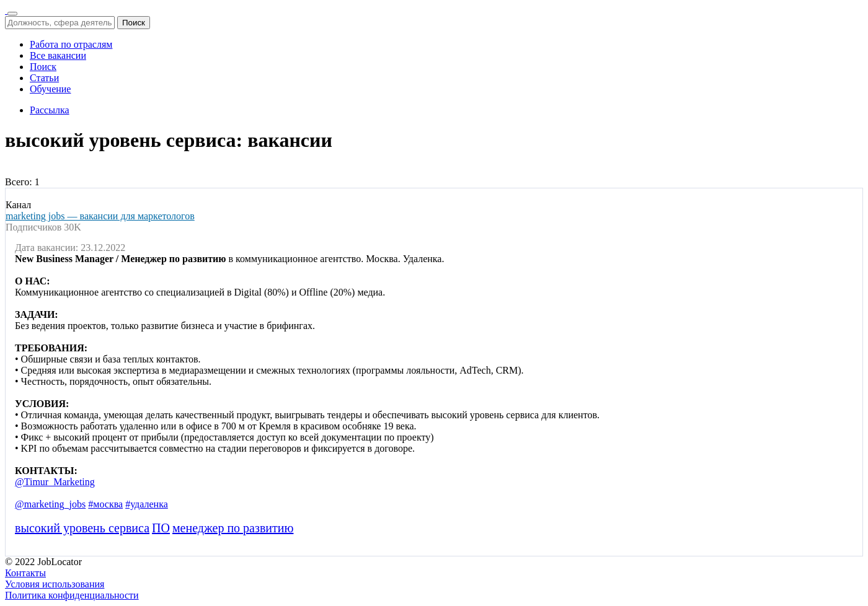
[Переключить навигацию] (12, 14)
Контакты (25, 573)
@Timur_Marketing (55, 482)
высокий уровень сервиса (82, 528)
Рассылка (50, 110)
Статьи (44, 78)
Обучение (50, 89)
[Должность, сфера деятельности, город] (60, 23)
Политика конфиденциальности (72, 595)
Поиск (134, 23)
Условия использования (55, 584)
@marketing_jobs (50, 504)
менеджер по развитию (233, 528)
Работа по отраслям (71, 44)
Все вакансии (58, 55)
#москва (105, 504)
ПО (161, 528)
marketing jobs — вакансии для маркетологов (100, 216)
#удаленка (147, 504)
